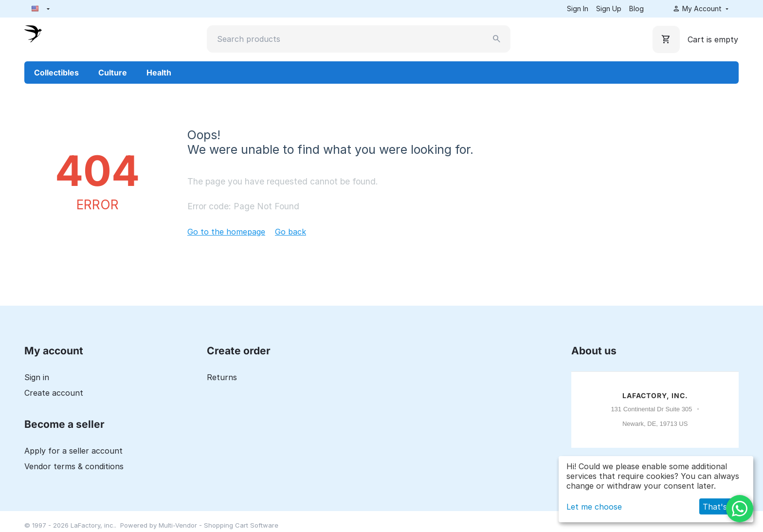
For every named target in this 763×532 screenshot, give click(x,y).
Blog (636, 9)
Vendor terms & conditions (74, 466)
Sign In (578, 9)
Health (159, 73)
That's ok (721, 507)
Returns (222, 377)
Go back (291, 232)
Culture (113, 73)
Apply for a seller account (73, 451)
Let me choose (594, 507)
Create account (54, 393)
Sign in (37, 377)
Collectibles (56, 73)
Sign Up (609, 9)
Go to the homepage (226, 232)
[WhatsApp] (740, 509)
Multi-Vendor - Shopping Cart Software (218, 525)
